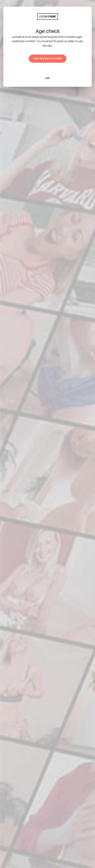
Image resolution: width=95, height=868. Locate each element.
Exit (48, 78)
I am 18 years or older (48, 58)
